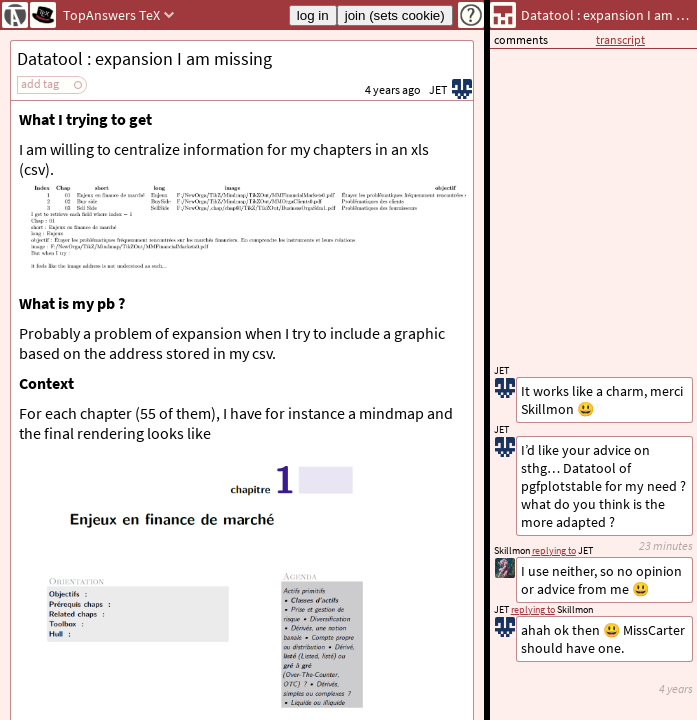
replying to (533, 609)
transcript (620, 39)
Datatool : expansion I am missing (144, 58)
